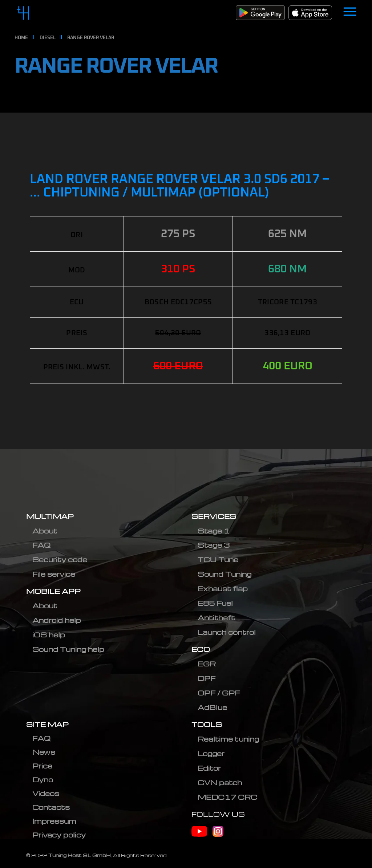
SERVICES (214, 516)
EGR (207, 664)
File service (54, 574)
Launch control (227, 632)
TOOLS (207, 724)
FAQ (41, 545)
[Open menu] (350, 13)
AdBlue (212, 707)
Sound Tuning (225, 574)
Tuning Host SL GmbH (80, 855)
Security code (60, 559)
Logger (211, 753)
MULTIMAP (50, 516)
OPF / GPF (219, 693)
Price (42, 766)
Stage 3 (214, 545)
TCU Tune (218, 559)
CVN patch (220, 782)
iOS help (49, 635)
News (44, 752)
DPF (207, 678)
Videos (46, 793)
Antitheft (216, 618)
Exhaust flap (223, 589)
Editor (209, 768)
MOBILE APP (53, 591)
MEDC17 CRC (227, 797)
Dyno (43, 780)
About (45, 531)
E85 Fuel (215, 603)
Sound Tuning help (68, 649)
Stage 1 (214, 531)
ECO (201, 649)
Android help (57, 620)
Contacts (51, 807)
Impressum (54, 821)
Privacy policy (59, 835)
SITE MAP (47, 724)
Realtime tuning (228, 739)
